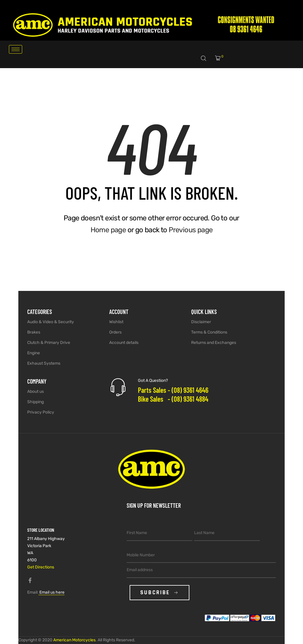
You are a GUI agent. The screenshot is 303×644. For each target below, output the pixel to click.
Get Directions (41, 567)
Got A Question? (153, 381)
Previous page (191, 230)
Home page (108, 230)
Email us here (51, 592)
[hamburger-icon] (16, 49)
